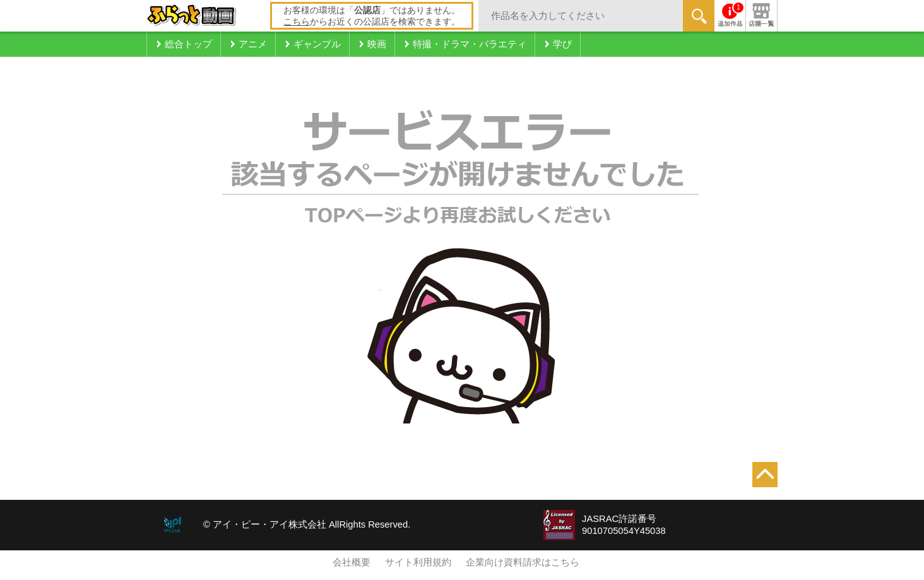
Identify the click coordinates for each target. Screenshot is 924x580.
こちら (297, 21)
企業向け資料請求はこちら (523, 562)
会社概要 (352, 562)
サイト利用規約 (418, 562)
